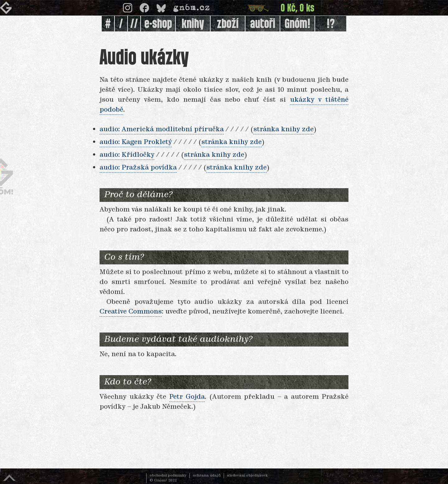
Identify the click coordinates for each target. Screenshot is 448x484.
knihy (193, 24)
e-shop (158, 24)
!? (331, 24)
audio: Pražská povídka (138, 168)
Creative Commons (131, 312)
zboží (228, 24)
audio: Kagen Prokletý (136, 142)
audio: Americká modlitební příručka (162, 129)
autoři (263, 24)
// (134, 24)
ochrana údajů (207, 476)
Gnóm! (298, 24)
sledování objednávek (247, 476)
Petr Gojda (187, 397)
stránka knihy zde (283, 129)
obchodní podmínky (168, 476)
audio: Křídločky (127, 155)
